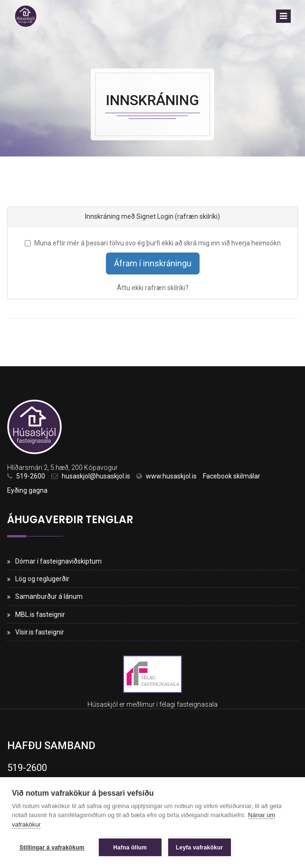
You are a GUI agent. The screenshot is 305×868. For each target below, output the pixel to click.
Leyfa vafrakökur (199, 848)
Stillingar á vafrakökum (52, 848)
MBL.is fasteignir (40, 614)
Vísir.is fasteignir (40, 632)
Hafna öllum (130, 848)
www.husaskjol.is (171, 476)
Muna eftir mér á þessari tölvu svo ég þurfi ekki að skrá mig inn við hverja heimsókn (153, 243)
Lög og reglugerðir (42, 579)
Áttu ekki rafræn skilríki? (153, 288)
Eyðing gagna (27, 490)
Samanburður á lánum (49, 596)
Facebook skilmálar (232, 476)
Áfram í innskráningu (153, 263)
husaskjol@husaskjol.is (96, 476)
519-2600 (31, 476)
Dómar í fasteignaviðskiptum (58, 561)
